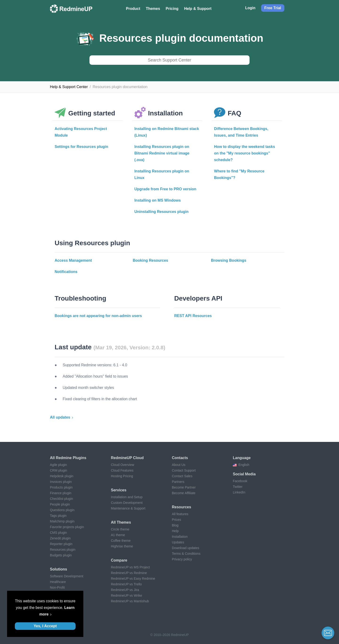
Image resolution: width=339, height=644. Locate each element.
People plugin (60, 504)
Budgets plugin (61, 555)
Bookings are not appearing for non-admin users (98, 316)
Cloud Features (122, 470)
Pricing (172, 9)
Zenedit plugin (60, 538)
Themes (153, 9)
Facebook (240, 481)
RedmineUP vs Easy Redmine (133, 579)
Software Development (67, 576)
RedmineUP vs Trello (126, 584)
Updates (178, 542)
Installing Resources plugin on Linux (162, 174)
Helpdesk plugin (62, 476)
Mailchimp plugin (62, 521)
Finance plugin (61, 493)
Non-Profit (57, 587)
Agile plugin (58, 465)
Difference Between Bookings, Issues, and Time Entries (241, 132)
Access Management (73, 260)
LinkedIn (239, 492)
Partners (178, 482)
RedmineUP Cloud (127, 458)
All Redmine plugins (68, 458)
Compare (119, 560)
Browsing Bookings (229, 260)
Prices (176, 520)
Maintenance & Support (128, 508)
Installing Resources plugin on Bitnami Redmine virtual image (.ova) (162, 153)
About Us (179, 465)
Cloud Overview (123, 465)
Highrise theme (122, 546)
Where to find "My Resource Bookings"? (239, 174)
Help (175, 531)
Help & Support (198, 9)
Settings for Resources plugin (81, 147)
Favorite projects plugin (67, 527)
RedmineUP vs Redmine (129, 573)
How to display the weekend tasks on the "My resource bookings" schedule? (244, 153)
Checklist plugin (61, 499)
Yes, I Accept (45, 626)
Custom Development (127, 503)
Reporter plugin (61, 544)
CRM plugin (59, 470)
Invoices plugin (61, 482)
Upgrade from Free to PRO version (165, 189)
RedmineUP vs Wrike (127, 595)
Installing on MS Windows (158, 200)
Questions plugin (62, 510)
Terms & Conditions (186, 554)
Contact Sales (182, 476)
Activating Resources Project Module (81, 132)
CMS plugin (58, 533)
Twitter (238, 487)
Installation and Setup (127, 497)
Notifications (66, 272)
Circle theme (120, 529)
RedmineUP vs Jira (125, 590)
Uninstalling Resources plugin (161, 212)
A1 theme (118, 535)
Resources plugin (63, 550)
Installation (180, 537)
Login (250, 8)
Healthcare (58, 582)
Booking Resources (150, 260)
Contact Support (184, 470)
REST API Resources (193, 316)
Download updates (186, 548)
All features (180, 514)
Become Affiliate (184, 493)
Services (119, 490)
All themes (121, 522)
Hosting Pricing (122, 476)
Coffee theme (121, 541)
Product (133, 9)
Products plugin (61, 487)
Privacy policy (182, 559)
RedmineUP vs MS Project (130, 567)
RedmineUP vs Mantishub (130, 601)
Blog (175, 525)
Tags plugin (58, 516)
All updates (60, 417)
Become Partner (184, 487)
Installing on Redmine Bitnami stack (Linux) (167, 132)
